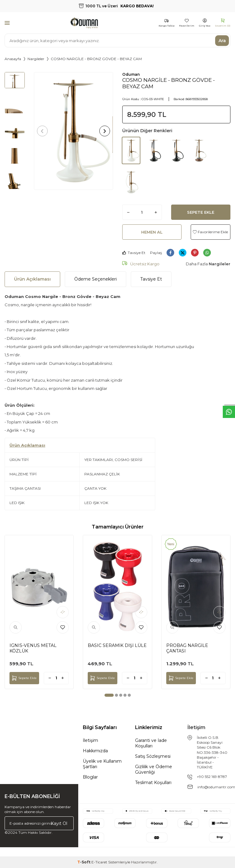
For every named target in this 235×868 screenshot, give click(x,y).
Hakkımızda (95, 751)
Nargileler (36, 59)
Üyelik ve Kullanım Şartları (102, 764)
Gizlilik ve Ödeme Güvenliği (154, 769)
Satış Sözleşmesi (153, 756)
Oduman (131, 74)
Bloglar (90, 777)
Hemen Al (152, 232)
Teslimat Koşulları (153, 783)
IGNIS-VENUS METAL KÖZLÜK (33, 648)
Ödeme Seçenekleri (95, 279)
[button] (44, 131)
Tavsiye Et (134, 253)
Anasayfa (13, 59)
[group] (73, 131)
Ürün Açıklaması (32, 279)
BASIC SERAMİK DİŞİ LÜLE (117, 645)
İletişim (90, 740)
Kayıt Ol (59, 823)
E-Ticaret (99, 862)
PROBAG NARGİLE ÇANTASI (187, 648)
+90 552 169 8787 (212, 777)
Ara (222, 40)
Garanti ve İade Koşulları (151, 743)
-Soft (84, 862)
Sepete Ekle (201, 212)
